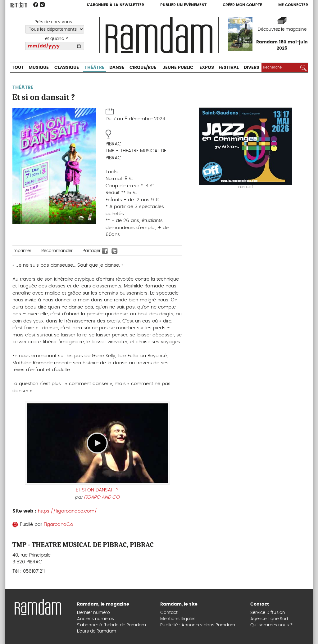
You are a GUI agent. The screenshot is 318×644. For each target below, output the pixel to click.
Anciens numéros (95, 619)
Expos (207, 68)
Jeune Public (178, 68)
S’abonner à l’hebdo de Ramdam (111, 625)
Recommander (57, 251)
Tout (18, 68)
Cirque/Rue (143, 68)
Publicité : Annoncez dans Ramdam (198, 625)
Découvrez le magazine (282, 29)
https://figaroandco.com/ (67, 511)
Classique (67, 68)
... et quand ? (55, 39)
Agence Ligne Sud (269, 619)
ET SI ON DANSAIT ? (97, 490)
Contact (169, 613)
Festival (229, 68)
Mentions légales (178, 619)
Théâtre (94, 68)
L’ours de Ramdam (97, 631)
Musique (39, 68)
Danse (117, 68)
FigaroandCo (58, 524)
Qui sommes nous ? (272, 625)
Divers (252, 68)
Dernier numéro (93, 613)
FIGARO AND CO (102, 497)
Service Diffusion (268, 613)
